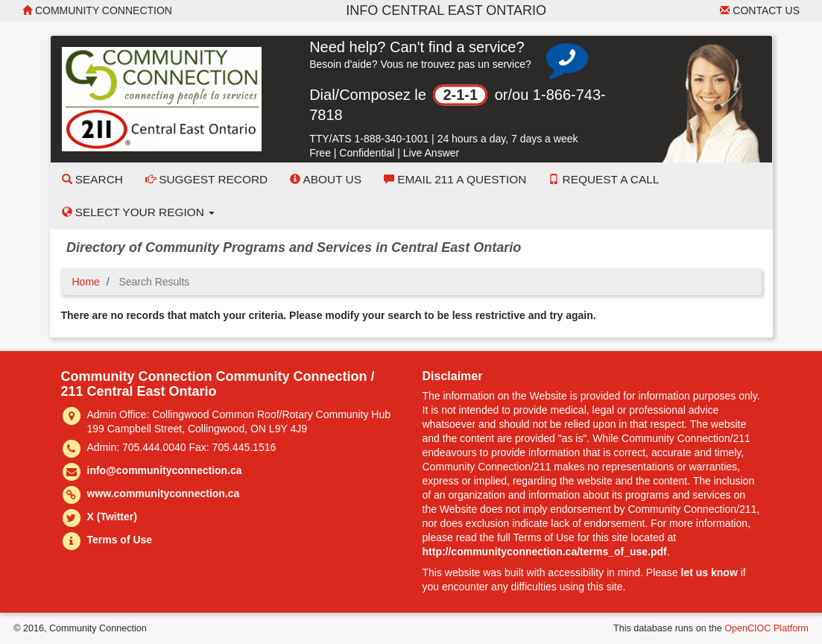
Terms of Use (120, 540)
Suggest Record (206, 179)
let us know (709, 572)
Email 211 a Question (455, 179)
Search (92, 179)
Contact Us (760, 10)
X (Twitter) (112, 517)
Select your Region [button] (139, 212)
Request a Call (604, 179)
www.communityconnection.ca (164, 493)
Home (86, 282)
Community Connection (97, 10)
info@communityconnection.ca (165, 470)
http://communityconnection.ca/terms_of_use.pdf (545, 552)
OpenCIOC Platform (766, 628)
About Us (326, 179)
